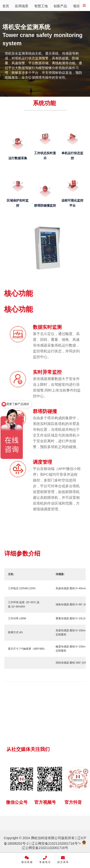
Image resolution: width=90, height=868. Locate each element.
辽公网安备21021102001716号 (55, 843)
